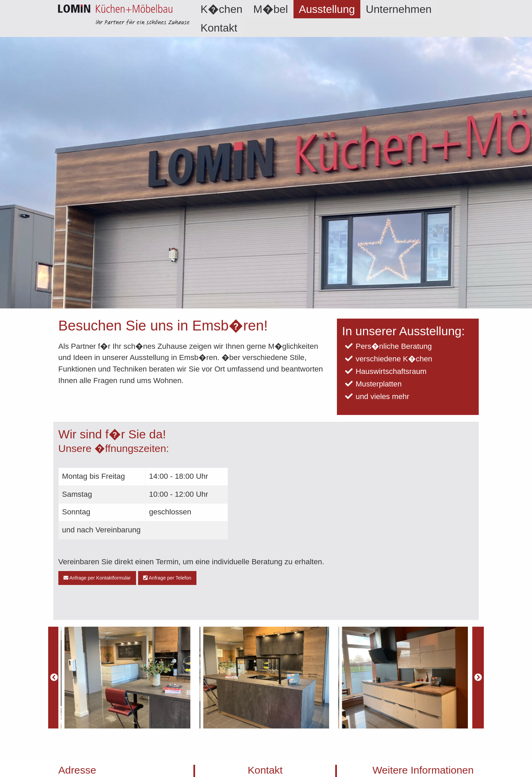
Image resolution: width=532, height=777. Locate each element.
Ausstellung (327, 9)
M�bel (270, 9)
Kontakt (219, 28)
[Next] (478, 678)
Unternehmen (399, 9)
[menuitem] (222, 9)
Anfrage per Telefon (167, 578)
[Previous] (54, 678)
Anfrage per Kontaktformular (97, 578)
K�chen (222, 9)
